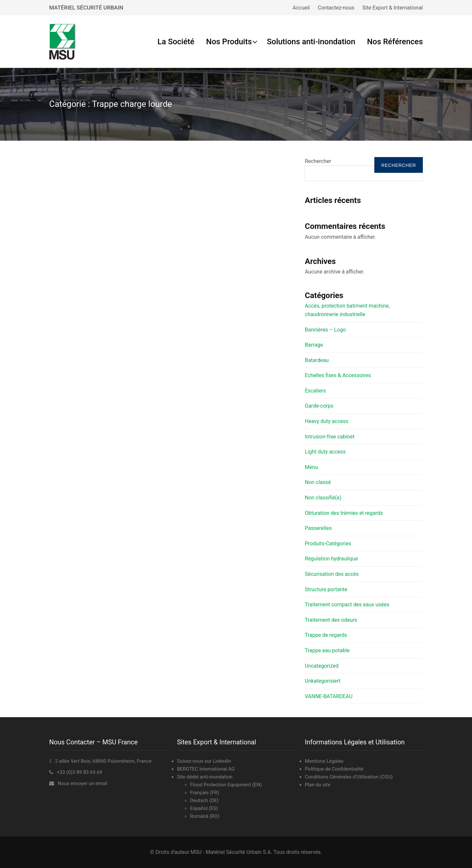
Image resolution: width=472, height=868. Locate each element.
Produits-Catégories (328, 544)
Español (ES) (204, 808)
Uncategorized (322, 666)
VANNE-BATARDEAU (329, 696)
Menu (311, 467)
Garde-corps (319, 406)
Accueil (301, 8)
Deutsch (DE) (204, 800)
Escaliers (315, 391)
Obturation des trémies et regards (344, 513)
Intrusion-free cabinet (330, 437)
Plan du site (318, 785)
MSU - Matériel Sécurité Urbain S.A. (231, 852)
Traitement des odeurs (331, 620)
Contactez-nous (336, 8)
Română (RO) (205, 816)
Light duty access (325, 452)
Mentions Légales (324, 761)
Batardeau (317, 360)
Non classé (318, 482)
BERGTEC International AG (206, 769)
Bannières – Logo (325, 330)
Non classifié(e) (323, 498)
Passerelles (318, 528)
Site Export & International (393, 8)
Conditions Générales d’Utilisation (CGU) (349, 777)
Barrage (314, 345)
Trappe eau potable (327, 650)
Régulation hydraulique (331, 559)
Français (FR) (205, 793)
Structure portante (326, 589)
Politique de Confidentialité (334, 769)
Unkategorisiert (323, 681)
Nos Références (395, 42)
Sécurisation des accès (332, 574)
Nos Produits (229, 42)
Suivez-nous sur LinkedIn (204, 761)
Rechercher (318, 161)
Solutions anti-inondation (311, 42)
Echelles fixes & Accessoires (338, 375)
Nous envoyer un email (82, 783)
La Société (176, 42)
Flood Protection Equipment (221, 785)
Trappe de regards (326, 635)
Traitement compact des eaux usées (347, 605)
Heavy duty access (327, 421)
